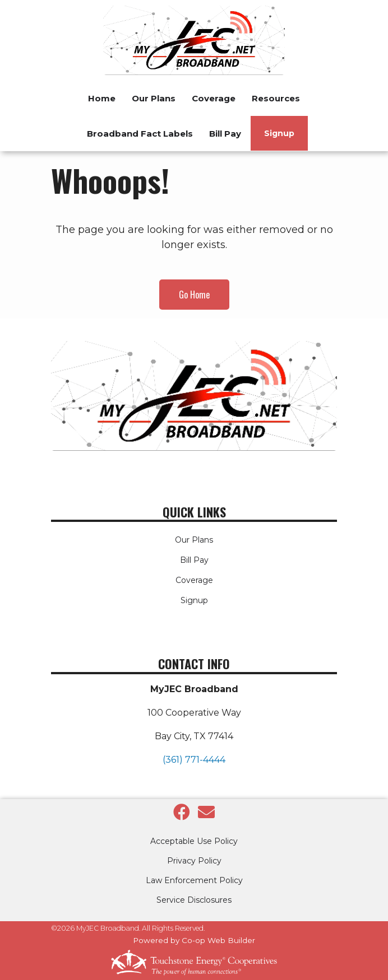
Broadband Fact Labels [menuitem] (140, 134)
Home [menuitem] (102, 98)
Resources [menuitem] (276, 98)
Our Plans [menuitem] (154, 98)
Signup (194, 600)
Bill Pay (194, 560)
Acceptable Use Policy (194, 841)
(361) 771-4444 (194, 760)
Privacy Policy (194, 861)
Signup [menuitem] (279, 133)
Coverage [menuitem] (214, 98)
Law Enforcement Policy (194, 880)
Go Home (194, 295)
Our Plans (194, 540)
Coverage (194, 580)
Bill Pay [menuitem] (225, 134)
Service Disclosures (194, 900)
